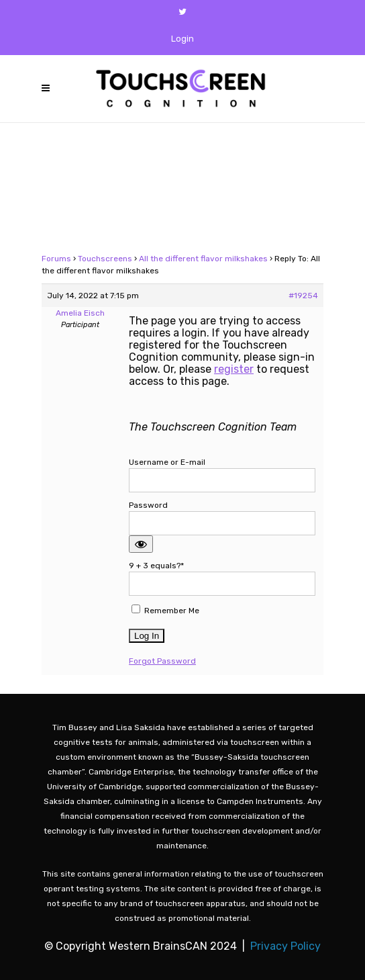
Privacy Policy (285, 946)
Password (148, 505)
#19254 (303, 296)
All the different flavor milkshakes (203, 259)
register (234, 369)
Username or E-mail (167, 462)
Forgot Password (162, 661)
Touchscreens (105, 259)
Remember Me (165, 610)
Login (182, 39)
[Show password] (141, 544)
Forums (56, 259)
